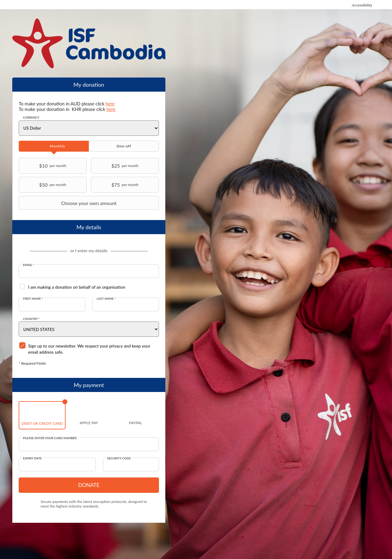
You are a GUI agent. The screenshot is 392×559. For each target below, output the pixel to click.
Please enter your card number (50, 438)
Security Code (119, 458)
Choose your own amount (68, 203)
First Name (33, 299)
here (110, 104)
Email (29, 265)
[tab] (54, 146)
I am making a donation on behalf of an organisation (77, 287)
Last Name (106, 299)
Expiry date (32, 458)
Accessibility (362, 5)
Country (31, 319)
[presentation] (54, 146)
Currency (31, 117)
